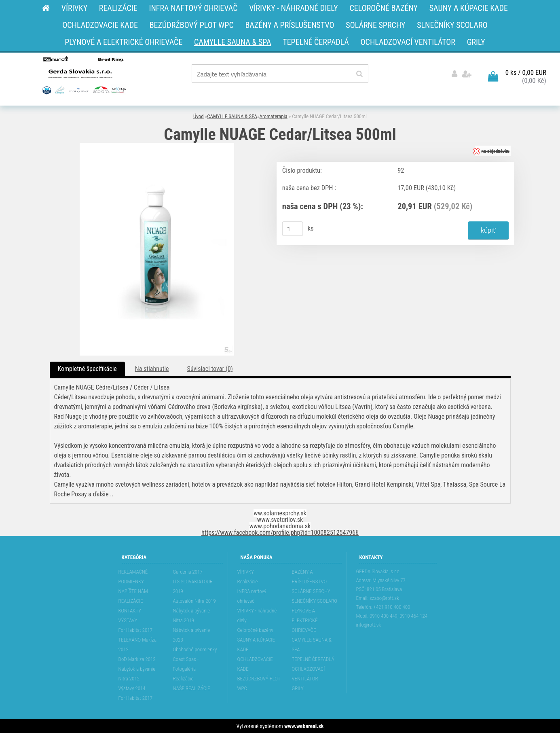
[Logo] (83, 75)
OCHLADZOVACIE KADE (255, 664)
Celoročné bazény (255, 630)
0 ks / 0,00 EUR (526, 72)
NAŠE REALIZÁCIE (192, 688)
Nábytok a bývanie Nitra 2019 (192, 615)
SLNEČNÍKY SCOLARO (315, 601)
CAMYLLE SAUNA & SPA (232, 116)
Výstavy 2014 (132, 688)
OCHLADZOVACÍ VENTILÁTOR (309, 674)
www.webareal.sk (304, 726)
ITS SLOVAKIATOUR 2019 (193, 586)
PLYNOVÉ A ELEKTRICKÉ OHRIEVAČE (305, 620)
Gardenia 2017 (188, 572)
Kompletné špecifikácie (87, 369)
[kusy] (292, 229)
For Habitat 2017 (136, 630)
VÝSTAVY (128, 620)
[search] (359, 74)
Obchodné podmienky (195, 649)
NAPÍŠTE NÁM (133, 591)
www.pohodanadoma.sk (280, 526)
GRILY (298, 688)
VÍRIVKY (246, 572)
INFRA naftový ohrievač (252, 596)
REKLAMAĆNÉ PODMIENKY (133, 577)
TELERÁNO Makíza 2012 (138, 645)
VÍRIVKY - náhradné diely (257, 615)
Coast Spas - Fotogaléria (186, 664)
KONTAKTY (130, 611)
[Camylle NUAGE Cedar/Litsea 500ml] (157, 146)
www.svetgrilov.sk (280, 520)
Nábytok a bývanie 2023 (192, 635)
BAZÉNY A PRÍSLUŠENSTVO (310, 577)
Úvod (199, 116)
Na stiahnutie (152, 369)
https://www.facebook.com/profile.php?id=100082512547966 (280, 533)
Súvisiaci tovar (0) (210, 369)
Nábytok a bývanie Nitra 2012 (137, 674)
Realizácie (183, 679)
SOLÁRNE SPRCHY (311, 591)
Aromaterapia (273, 116)
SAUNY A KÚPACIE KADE (256, 645)
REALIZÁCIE (131, 601)
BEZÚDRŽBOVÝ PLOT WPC (259, 683)
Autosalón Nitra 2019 (194, 601)
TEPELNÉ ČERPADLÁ (313, 659)
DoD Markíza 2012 (137, 659)
